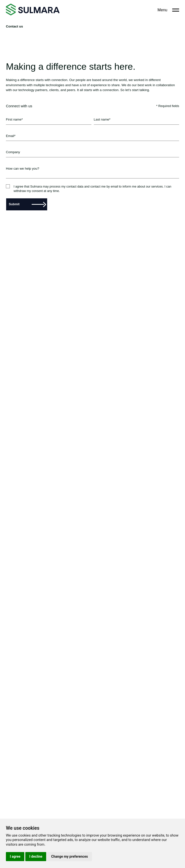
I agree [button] (15, 856)
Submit (26, 204)
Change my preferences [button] (69, 856)
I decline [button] (36, 856)
